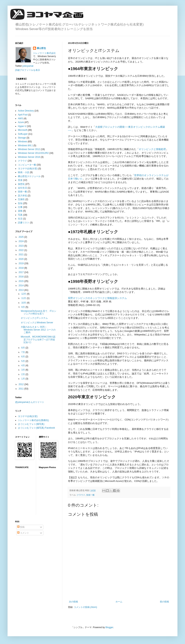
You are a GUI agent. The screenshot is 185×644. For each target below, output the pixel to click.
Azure (21, 122)
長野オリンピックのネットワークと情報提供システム (97, 298)
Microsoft (23, 130)
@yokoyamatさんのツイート (30, 402)
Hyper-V (22, 126)
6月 (23, 357)
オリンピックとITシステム (34, 318)
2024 (22, 241)
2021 (22, 255)
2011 (22, 389)
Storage (22, 138)
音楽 (20, 180)
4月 (23, 365)
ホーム (119, 602)
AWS (20, 118)
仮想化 (21, 184)
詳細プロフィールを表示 (28, 70)
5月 (23, 361)
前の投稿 (164, 602)
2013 (22, 290)
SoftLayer (23, 134)
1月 (23, 379)
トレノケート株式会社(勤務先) (33, 420)
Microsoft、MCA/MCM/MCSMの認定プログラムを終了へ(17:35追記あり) (38, 339)
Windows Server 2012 (29, 149)
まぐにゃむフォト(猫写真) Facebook (36, 428)
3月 (23, 370)
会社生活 (22, 188)
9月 (23, 307)
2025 (22, 237)
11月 (24, 298)
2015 (22, 281)
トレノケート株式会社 (44, 53)
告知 (20, 203)
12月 (24, 294)
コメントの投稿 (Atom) (85, 607)
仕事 (20, 207)
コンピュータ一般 (27, 165)
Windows (23, 142)
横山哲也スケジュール (29, 176)
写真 (20, 215)
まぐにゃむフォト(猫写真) (31, 424)
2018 (22, 268)
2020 (22, 259)
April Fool (23, 115)
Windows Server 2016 (29, 157)
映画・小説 (24, 172)
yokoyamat (28, 66)
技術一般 (90, 495)
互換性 (21, 199)
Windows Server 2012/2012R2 (33, 153)
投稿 (21, 527)
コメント (23, 533)
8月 (23, 348)
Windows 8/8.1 (25, 146)
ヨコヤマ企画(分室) (28, 169)
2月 (23, 374)
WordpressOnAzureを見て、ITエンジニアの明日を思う (39, 312)
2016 (22, 277)
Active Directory (26, 111)
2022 (22, 250)
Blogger (109, 627)
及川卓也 (22, 196)
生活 (20, 219)
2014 (22, 286)
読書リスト (24, 223)
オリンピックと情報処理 (152, 149)
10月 (24, 303)
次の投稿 (73, 602)
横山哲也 (41, 48)
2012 (22, 384)
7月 (23, 352)
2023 (22, 246)
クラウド (81, 495)
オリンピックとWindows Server (37, 323)
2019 (22, 263)
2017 (22, 272)
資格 (20, 211)
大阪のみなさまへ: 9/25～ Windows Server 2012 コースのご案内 (38, 330)
